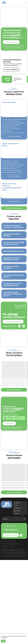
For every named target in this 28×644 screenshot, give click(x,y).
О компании (17, 592)
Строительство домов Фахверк (12, 244)
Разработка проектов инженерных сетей (12, 298)
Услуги (16, 589)
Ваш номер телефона (10, 499)
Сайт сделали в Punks (7, 630)
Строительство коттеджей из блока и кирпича (14, 262)
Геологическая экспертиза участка (13, 334)
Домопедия (17, 595)
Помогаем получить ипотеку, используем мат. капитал (13, 370)
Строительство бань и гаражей (11, 316)
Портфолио (17, 587)
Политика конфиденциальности (10, 628)
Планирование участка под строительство (12, 352)
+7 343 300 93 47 (10, 410)
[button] (13, 47)
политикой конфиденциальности (12, 512)
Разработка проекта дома (13, 279)
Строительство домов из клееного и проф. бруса (13, 226)
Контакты (17, 597)
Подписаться (9, 507)
